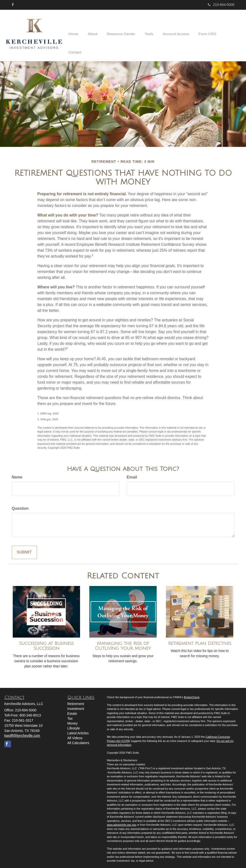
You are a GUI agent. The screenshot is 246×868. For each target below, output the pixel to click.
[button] (100, 34)
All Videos (75, 735)
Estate (72, 710)
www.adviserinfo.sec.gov (122, 821)
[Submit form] (24, 549)
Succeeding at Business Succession (46, 643)
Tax (70, 715)
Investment (76, 705)
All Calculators (78, 739)
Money (72, 720)
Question (20, 505)
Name (17, 474)
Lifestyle (74, 725)
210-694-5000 (221, 5)
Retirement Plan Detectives (200, 640)
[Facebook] (13, 5)
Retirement (76, 700)
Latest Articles (78, 730)
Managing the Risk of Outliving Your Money (123, 643)
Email (132, 474)
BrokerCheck (192, 694)
